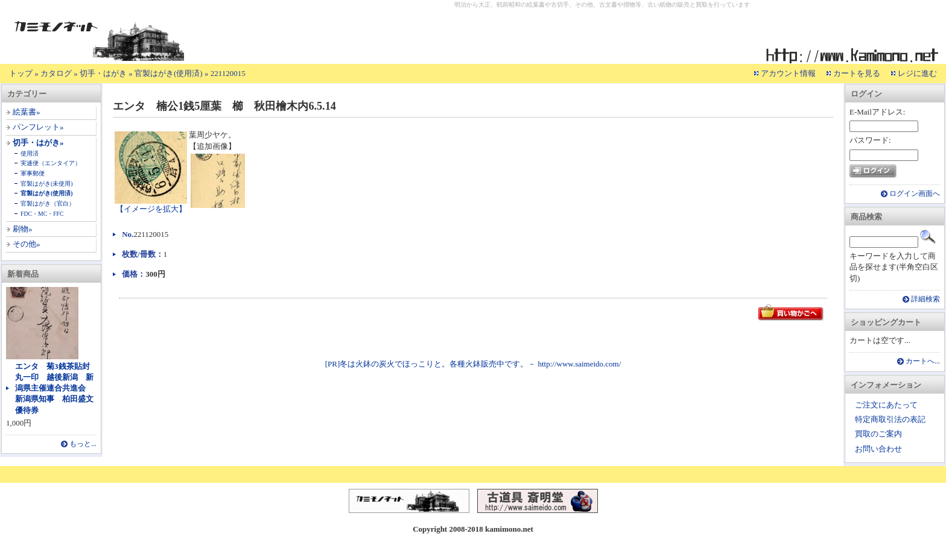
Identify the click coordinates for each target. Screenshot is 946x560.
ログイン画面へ (915, 194)
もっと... (83, 444)
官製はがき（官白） (48, 203)
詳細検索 (925, 299)
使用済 (30, 153)
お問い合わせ (878, 449)
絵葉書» (27, 112)
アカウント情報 (788, 73)
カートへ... (923, 361)
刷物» (23, 229)
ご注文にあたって (886, 405)
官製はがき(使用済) (169, 73)
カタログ (56, 73)
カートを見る (857, 73)
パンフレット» (38, 127)
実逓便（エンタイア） (51, 163)
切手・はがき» (38, 143)
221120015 (228, 73)
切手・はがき (103, 73)
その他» (27, 244)
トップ (21, 73)
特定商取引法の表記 (890, 419)
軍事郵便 (33, 173)
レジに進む (917, 73)
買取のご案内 (878, 434)
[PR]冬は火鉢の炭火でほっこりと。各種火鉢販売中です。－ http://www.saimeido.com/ (473, 364)
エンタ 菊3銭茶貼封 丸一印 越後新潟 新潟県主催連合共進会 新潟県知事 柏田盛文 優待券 (58, 388)
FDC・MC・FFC (42, 214)
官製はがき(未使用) (47, 184)
